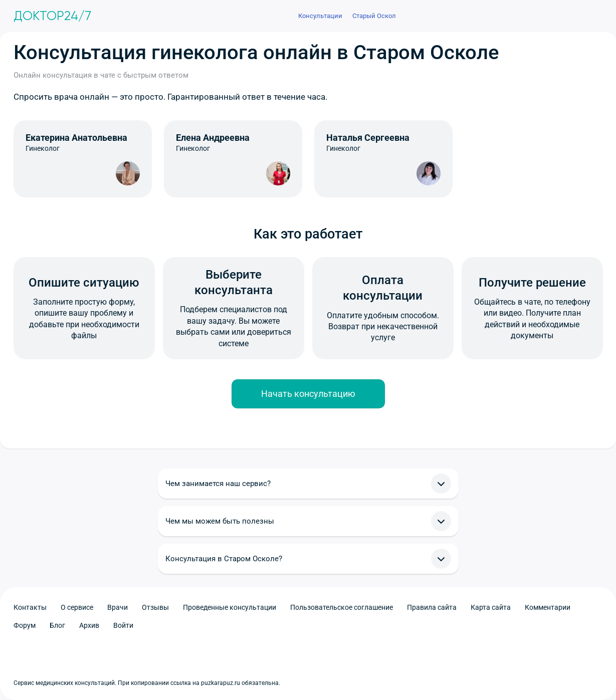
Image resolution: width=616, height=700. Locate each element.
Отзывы (155, 607)
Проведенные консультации (230, 607)
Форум (25, 625)
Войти (123, 625)
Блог (57, 625)
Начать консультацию (308, 394)
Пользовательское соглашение (342, 607)
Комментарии (548, 607)
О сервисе (77, 607)
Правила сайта (432, 607)
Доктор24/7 (52, 16)
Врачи (118, 607)
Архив (89, 625)
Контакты (30, 607)
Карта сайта (491, 607)
